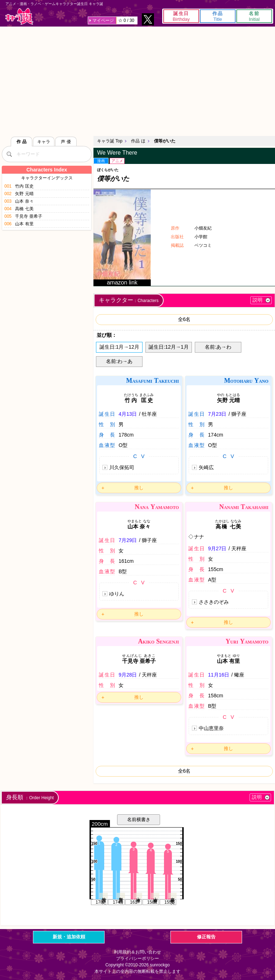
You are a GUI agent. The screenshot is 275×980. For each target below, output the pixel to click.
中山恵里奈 (211, 728)
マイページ (103, 20)
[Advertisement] (137, 80)
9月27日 (217, 548)
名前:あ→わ (218, 347)
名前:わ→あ (119, 361)
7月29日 (128, 540)
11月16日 (219, 675)
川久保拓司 (122, 467)
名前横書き (139, 819)
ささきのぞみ (214, 602)
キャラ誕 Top (110, 141)
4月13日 (128, 414)
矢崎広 (206, 467)
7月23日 (217, 414)
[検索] (9, 154)
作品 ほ (138, 141)
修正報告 (206, 937)
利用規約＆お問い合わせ (137, 952)
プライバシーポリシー (137, 958)
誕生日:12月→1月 (168, 347)
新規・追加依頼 (69, 937)
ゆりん (117, 594)
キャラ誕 (19, 16)
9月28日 (128, 675)
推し (139, 488)
